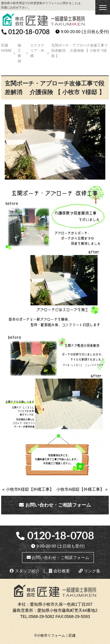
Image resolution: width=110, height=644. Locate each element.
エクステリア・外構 (37, 51)
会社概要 (59, 571)
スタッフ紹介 (25, 571)
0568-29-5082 (42, 617)
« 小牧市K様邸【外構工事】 (28, 489)
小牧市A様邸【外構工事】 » (82, 489)
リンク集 (89, 571)
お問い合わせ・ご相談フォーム (55, 505)
